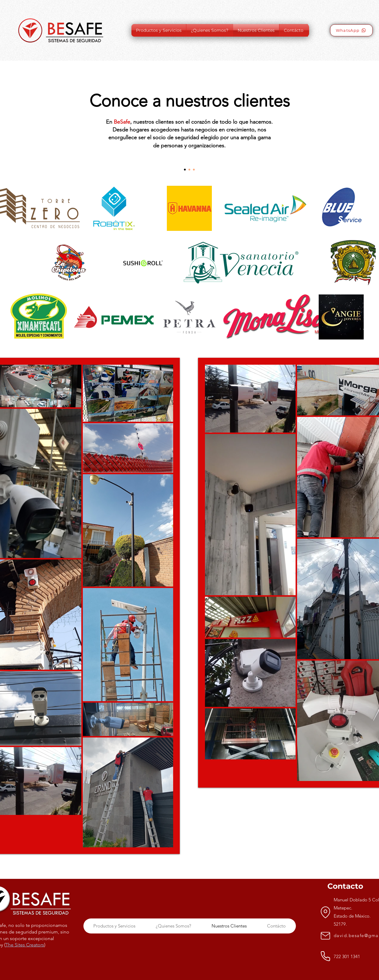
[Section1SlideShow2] (189, 170)
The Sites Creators (25, 945)
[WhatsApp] (351, 30)
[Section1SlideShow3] (194, 170)
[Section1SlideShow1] (185, 170)
